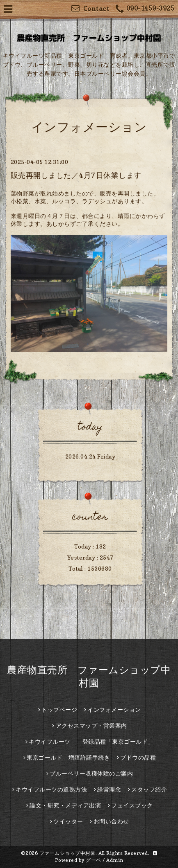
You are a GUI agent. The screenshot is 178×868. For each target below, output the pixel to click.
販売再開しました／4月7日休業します (76, 175)
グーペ (94, 860)
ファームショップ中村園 (68, 853)
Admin (115, 860)
